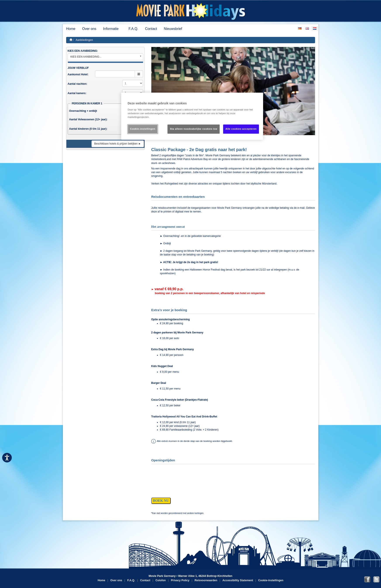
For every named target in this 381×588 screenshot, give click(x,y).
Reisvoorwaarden (206, 580)
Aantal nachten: (78, 84)
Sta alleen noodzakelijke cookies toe (194, 129)
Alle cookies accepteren (241, 129)
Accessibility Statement (238, 580)
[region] (192, 116)
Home (71, 29)
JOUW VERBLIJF (78, 68)
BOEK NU (161, 501)
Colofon (161, 580)
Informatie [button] (112, 29)
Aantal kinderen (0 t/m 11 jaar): (88, 129)
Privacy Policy (180, 580)
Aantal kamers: (77, 93)
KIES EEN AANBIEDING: (83, 51)
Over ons (89, 29)
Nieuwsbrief (173, 29)
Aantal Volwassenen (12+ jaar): (88, 119)
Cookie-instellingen (271, 580)
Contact (151, 29)
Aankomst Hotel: (78, 74)
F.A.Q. (133, 29)
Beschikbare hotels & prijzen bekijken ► (118, 144)
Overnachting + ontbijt (83, 111)
